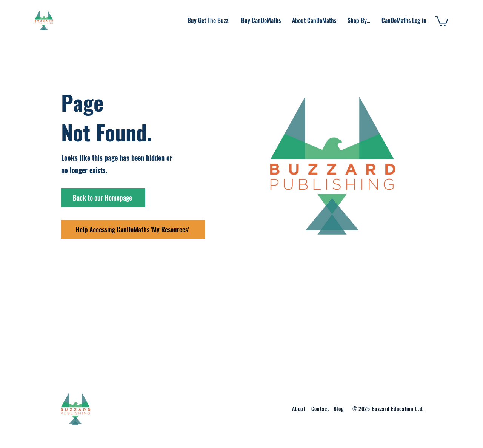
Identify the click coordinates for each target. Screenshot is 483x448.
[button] (314, 20)
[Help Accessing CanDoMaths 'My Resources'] (133, 229)
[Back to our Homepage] (103, 198)
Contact (321, 409)
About (299, 409)
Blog (339, 409)
